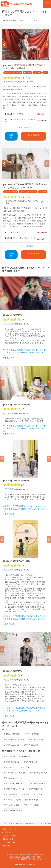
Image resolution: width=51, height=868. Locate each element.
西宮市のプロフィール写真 (14, 789)
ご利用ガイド (8, 832)
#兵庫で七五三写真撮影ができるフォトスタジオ (24, 350)
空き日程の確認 (33, 135)
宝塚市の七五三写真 (31, 745)
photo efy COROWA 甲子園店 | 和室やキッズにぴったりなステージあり (25, 186)
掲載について (8, 839)
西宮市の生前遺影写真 (37, 783)
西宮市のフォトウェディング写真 (17, 767)
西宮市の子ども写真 (11, 805)
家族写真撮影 (15, 857)
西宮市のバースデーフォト (14, 783)
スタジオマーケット (11, 829)
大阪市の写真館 (38, 855)
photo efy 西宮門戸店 (13, 315)
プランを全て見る (27, 127)
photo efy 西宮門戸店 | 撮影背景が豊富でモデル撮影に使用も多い (24, 67)
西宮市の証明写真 (35, 789)
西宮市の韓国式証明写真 (13, 810)
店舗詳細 (11, 136)
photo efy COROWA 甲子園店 (17, 405)
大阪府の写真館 (25, 855)
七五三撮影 (26, 857)
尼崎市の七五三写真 (36, 739)
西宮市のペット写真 (31, 805)
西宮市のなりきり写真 (39, 773)
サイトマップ (14, 859)
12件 (27, 197)
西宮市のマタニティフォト (14, 778)
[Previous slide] (4, 44)
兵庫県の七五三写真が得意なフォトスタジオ (28, 824)
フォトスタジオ (7, 824)
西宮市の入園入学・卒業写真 (15, 773)
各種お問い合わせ (35, 859)
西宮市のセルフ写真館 (12, 800)
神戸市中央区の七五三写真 (14, 739)
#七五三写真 (9, 358)
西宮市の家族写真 (30, 762)
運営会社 (24, 859)
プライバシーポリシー (11, 842)
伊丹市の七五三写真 (11, 745)
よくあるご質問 (9, 836)
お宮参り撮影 (36, 857)
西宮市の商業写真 (11, 794)
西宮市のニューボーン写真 (32, 794)
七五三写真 (8, 324)
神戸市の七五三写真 (31, 734)
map (31, 82)
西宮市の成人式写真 (11, 762)
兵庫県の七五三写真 (11, 734)
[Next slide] (47, 44)
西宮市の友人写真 (32, 800)
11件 (27, 78)
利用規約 (6, 846)
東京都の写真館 (13, 855)
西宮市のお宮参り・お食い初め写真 (17, 756)
